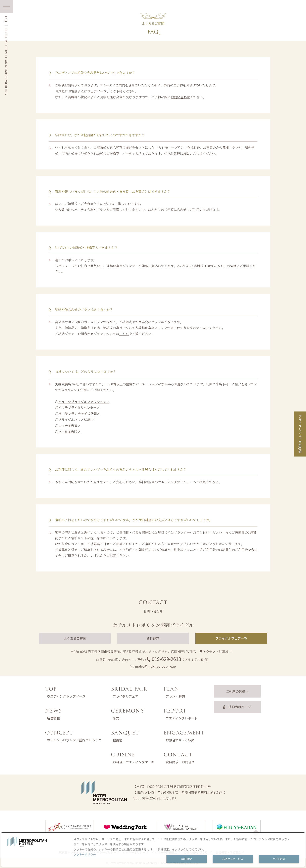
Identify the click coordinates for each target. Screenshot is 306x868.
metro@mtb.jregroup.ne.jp (155, 666)
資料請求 (153, 638)
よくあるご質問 (75, 638)
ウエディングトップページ (66, 696)
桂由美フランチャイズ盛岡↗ (79, 413)
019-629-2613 (166, 659)
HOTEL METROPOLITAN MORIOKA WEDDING (6, 62)
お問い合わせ (180, 97)
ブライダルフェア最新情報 (300, 434)
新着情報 (53, 718)
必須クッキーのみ (233, 859)
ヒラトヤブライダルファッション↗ (84, 402)
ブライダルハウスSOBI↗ (76, 420)
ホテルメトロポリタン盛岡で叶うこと (74, 740)
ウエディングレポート (182, 718)
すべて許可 (279, 859)
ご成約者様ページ (237, 707)
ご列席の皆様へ (237, 691)
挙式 (116, 718)
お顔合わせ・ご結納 (180, 740)
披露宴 (118, 740)
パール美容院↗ (69, 432)
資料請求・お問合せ (180, 762)
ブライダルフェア (126, 696)
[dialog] (153, 850)
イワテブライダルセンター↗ (79, 407)
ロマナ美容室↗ (69, 426)
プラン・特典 (175, 696)
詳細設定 (187, 859)
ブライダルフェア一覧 (231, 638)
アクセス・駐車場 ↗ (216, 652)
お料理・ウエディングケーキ (134, 762)
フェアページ (97, 91)
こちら (124, 334)
